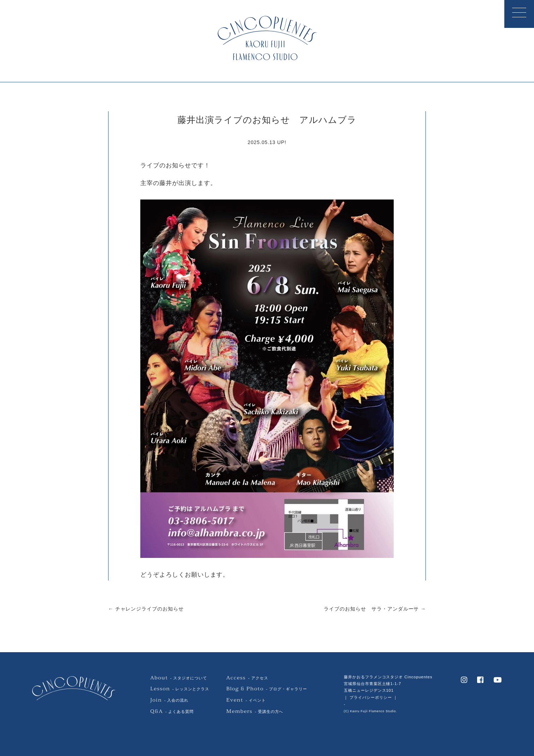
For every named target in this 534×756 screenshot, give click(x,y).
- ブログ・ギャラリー (267, 689)
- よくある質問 (172, 712)
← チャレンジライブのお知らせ (146, 609)
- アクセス (247, 678)
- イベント (246, 700)
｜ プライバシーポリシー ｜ (371, 697)
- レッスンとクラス (180, 689)
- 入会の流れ (169, 700)
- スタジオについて (179, 678)
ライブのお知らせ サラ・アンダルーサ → (375, 609)
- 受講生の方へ (255, 712)
